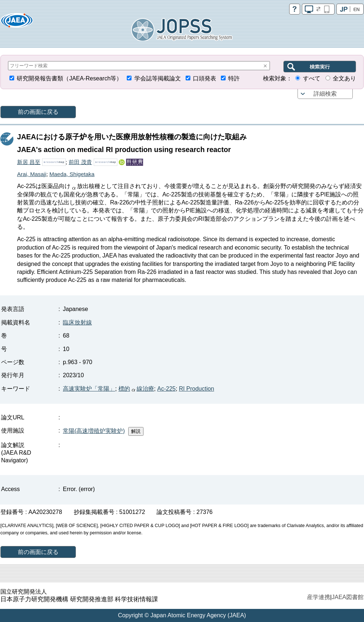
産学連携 (319, 597)
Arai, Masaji (32, 174)
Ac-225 (167, 389)
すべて (312, 78)
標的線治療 (136, 389)
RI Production (196, 389)
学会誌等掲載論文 (158, 78)
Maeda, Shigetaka (72, 174)
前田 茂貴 (80, 162)
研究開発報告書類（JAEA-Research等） (69, 78)
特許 (234, 78)
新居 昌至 (29, 162)
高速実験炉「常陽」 (89, 389)
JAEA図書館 (348, 597)
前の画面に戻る (38, 112)
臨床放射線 (77, 322)
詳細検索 (325, 94)
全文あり (344, 78)
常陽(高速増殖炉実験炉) (94, 431)
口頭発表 (205, 78)
